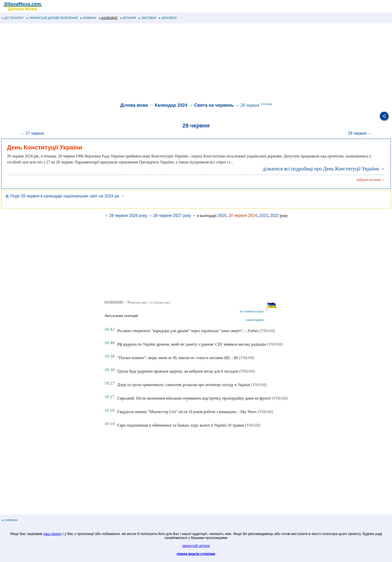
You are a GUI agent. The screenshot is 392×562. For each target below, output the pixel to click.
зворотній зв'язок (196, 546)
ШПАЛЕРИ (168, 18)
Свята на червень (214, 105)
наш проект (52, 534)
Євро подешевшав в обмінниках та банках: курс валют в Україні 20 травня (181, 425)
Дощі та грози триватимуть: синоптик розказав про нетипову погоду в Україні (184, 385)
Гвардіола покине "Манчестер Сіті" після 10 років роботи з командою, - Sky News (187, 412)
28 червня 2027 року (172, 216)
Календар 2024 (171, 105)
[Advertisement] (150, 63)
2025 (222, 216)
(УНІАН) (267, 331)
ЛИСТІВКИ (147, 18)
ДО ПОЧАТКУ (13, 18)
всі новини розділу (252, 311)
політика (10, 520)
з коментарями (254, 320)
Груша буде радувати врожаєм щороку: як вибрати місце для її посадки (178, 371)
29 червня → (360, 133)
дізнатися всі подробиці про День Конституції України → (324, 169)
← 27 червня (32, 133)
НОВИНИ (88, 18)
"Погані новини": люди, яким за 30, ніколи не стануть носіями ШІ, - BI (177, 358)
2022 (274, 216)
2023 (263, 216)
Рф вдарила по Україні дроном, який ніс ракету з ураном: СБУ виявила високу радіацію (192, 344)
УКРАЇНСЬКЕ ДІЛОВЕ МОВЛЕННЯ (52, 18)
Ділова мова (134, 105)
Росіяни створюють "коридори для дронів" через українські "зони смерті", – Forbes (188, 331)
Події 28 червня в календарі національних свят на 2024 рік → (65, 196)
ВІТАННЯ (128, 18)
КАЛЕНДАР (108, 18)
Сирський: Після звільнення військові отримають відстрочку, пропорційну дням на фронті (194, 398)
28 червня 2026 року (128, 216)
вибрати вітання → (371, 180)
